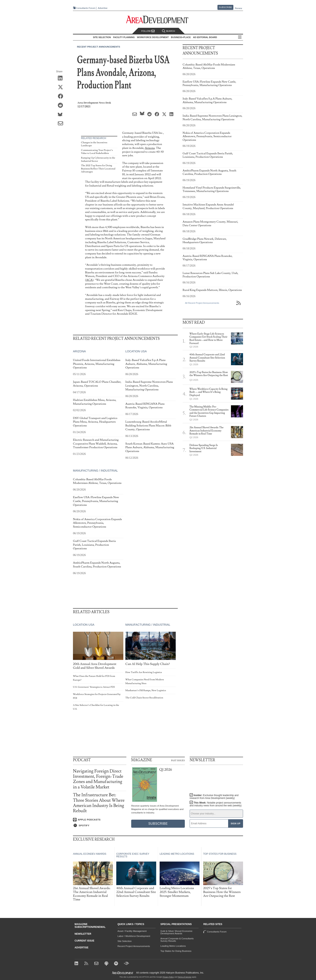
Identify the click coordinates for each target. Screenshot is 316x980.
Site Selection (125, 941)
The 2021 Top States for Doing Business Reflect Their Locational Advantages (98, 169)
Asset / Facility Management (132, 931)
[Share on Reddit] (62, 106)
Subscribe (226, 7)
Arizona (150, 148)
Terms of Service (185, 977)
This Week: (216, 804)
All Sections (240, 37)
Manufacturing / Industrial (95, 471)
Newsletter (83, 934)
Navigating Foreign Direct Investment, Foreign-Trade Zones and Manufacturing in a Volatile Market (98, 779)
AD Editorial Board (205, 37)
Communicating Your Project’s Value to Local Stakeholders (97, 152)
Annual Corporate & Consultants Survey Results (177, 940)
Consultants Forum (86, 8)
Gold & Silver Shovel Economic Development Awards (176, 932)
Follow (148, 31)
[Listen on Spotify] (100, 825)
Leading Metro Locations (173, 946)
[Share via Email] (62, 124)
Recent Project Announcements (99, 47)
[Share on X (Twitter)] (62, 87)
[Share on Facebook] (62, 96)
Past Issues (178, 760)
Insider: (214, 797)
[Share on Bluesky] (62, 115)
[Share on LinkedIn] (62, 78)
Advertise (103, 8)
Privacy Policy (168, 977)
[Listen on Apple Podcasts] (100, 820)
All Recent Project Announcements (202, 303)
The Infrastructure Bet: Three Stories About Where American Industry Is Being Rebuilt (99, 803)
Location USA (136, 351)
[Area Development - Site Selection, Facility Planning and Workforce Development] (158, 20)
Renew (238, 8)
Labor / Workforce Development (134, 936)
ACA (89, 280)
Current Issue (84, 941)
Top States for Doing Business (176, 951)
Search (168, 31)
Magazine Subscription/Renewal (90, 926)
